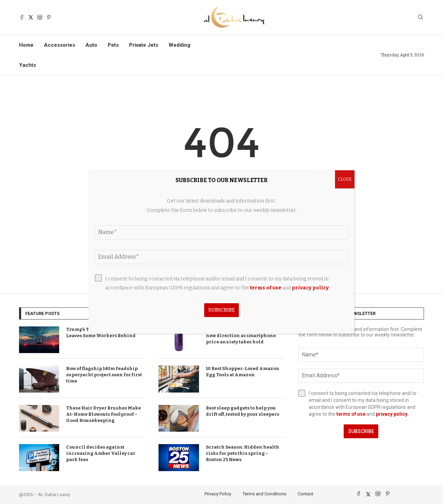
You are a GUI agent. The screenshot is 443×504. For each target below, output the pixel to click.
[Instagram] (40, 17)
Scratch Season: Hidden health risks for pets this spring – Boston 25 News (243, 453)
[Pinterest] (49, 17)
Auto (91, 45)
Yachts (28, 65)
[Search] (421, 17)
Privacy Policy (218, 494)
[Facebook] (22, 17)
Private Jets (144, 45)
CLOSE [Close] (345, 179)
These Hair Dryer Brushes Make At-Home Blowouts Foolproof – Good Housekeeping (103, 414)
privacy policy (391, 414)
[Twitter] (31, 17)
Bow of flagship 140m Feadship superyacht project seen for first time (104, 375)
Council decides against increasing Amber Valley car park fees (101, 453)
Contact (305, 494)
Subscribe (361, 431)
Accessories (60, 45)
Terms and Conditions (264, 494)
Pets (113, 45)
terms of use (351, 414)
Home (26, 45)
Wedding (179, 45)
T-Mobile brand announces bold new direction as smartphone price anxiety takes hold (244, 336)
